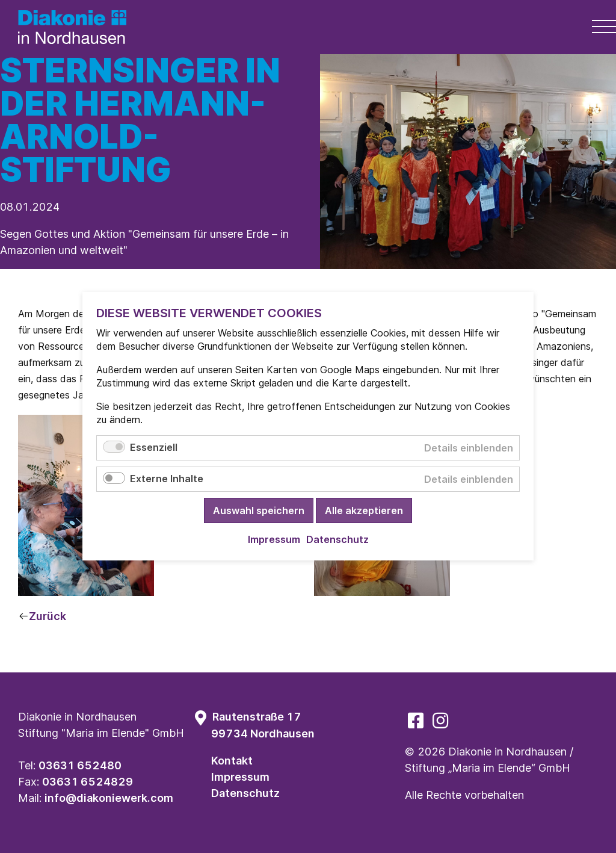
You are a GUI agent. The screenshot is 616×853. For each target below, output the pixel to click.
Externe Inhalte (167, 479)
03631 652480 (80, 765)
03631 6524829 (88, 782)
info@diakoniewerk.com (109, 798)
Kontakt (232, 761)
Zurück (48, 616)
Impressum (240, 777)
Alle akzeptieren (364, 511)
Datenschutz (245, 793)
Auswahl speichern (259, 511)
